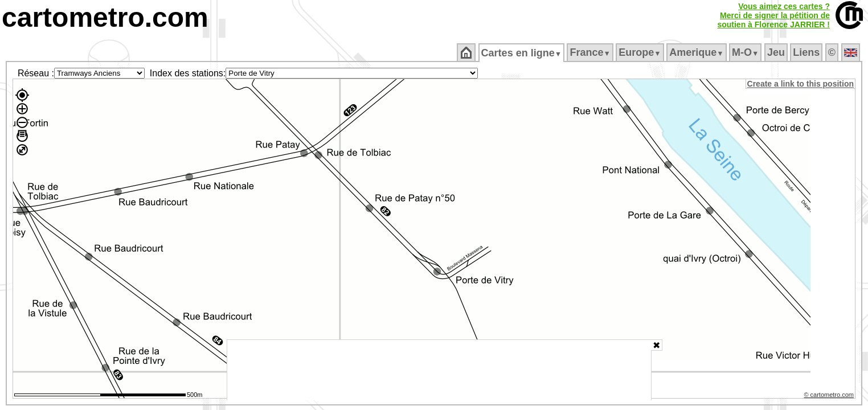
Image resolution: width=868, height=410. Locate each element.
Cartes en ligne (522, 53)
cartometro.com (105, 17)
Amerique (697, 52)
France (591, 52)
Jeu (777, 52)
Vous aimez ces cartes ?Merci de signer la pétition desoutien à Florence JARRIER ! (773, 15)
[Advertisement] (439, 370)
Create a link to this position (801, 84)
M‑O (746, 52)
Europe (641, 52)
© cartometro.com (830, 396)
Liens (807, 52)
